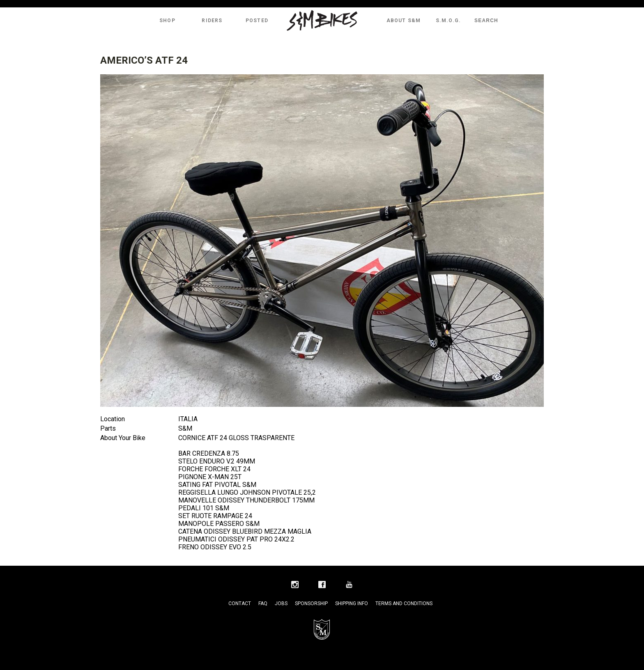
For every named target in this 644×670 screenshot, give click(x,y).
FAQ (263, 603)
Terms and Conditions (404, 603)
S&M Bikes (322, 21)
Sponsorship (311, 603)
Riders (212, 21)
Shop (167, 21)
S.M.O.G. (448, 21)
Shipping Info (352, 603)
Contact (240, 603)
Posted (257, 21)
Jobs (281, 603)
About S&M (404, 21)
